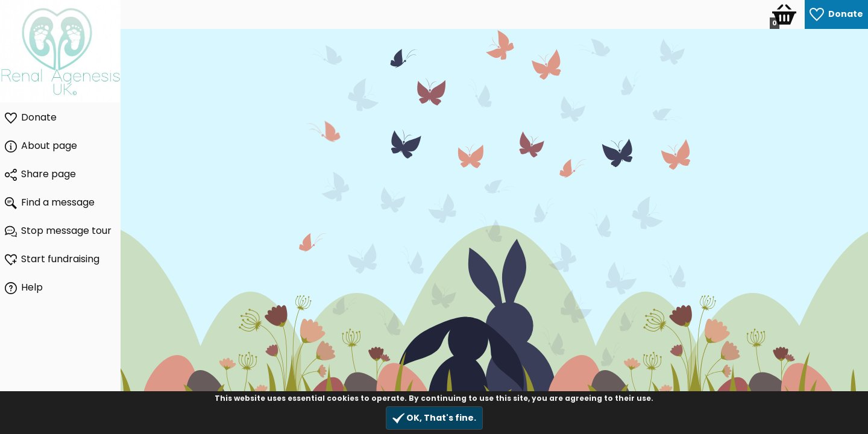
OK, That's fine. (434, 418)
